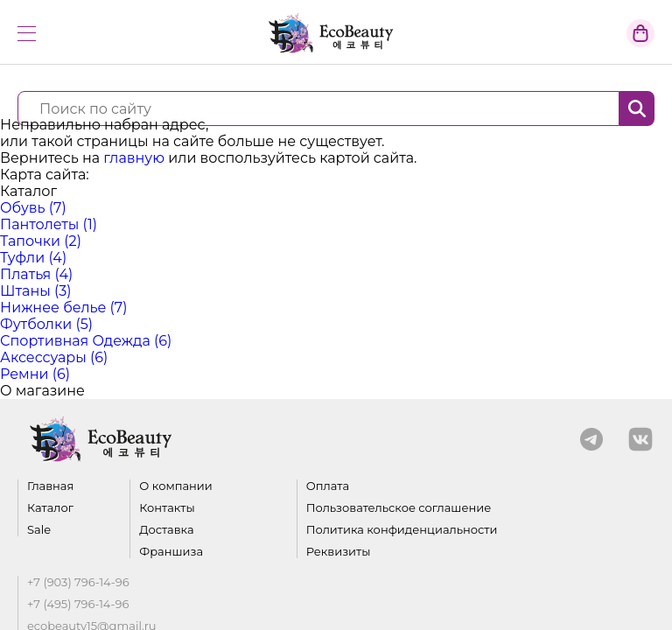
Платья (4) (36, 274)
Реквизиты (339, 552)
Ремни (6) (35, 374)
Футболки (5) (46, 324)
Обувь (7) (33, 208)
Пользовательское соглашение (399, 508)
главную (134, 158)
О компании (175, 486)
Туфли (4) (33, 258)
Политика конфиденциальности (402, 530)
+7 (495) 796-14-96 (78, 604)
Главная (50, 486)
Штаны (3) (36, 291)
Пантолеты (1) (49, 224)
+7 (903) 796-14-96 (78, 582)
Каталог (50, 508)
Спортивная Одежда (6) (86, 341)
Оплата (328, 486)
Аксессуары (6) (54, 357)
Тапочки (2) (41, 241)
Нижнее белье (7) (64, 308)
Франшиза (171, 552)
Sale (39, 530)
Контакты (167, 508)
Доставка (166, 530)
